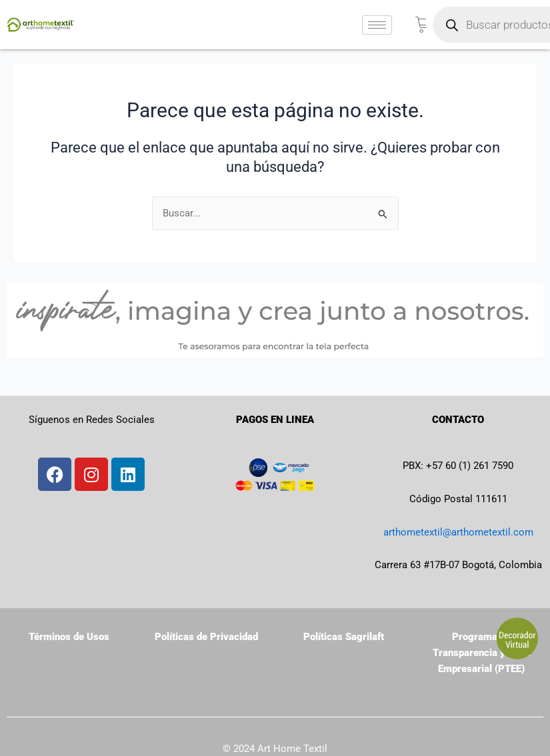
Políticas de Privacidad (206, 637)
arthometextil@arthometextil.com (458, 532)
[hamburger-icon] (377, 25)
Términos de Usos (69, 637)
